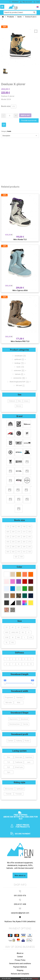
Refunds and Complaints (20, 974)
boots (9, 131)
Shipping (20, 970)
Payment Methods (20, 967)
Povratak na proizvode (29, 120)
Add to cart (25, 115)
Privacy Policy (20, 960)
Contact (20, 957)
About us (20, 953)
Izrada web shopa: (26, 978)
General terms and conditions (20, 963)
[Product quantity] (10, 116)
